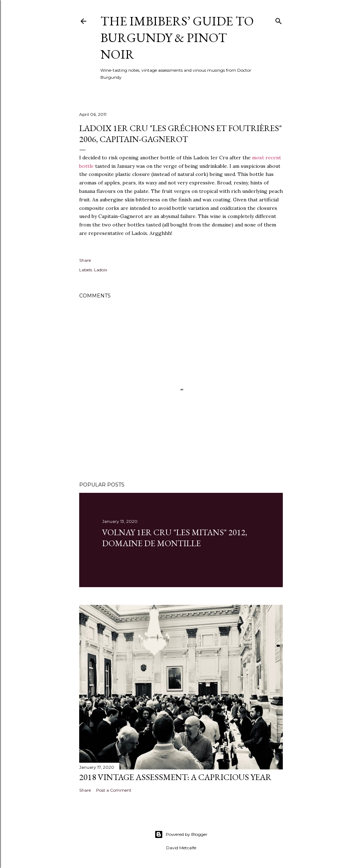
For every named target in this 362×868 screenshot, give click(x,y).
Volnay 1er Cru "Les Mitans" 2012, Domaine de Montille (175, 538)
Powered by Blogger (181, 834)
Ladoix (101, 270)
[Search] (279, 20)
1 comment (131, 556)
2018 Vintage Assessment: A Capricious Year (175, 777)
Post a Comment (114, 790)
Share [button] (85, 260)
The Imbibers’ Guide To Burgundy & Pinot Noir (177, 38)
